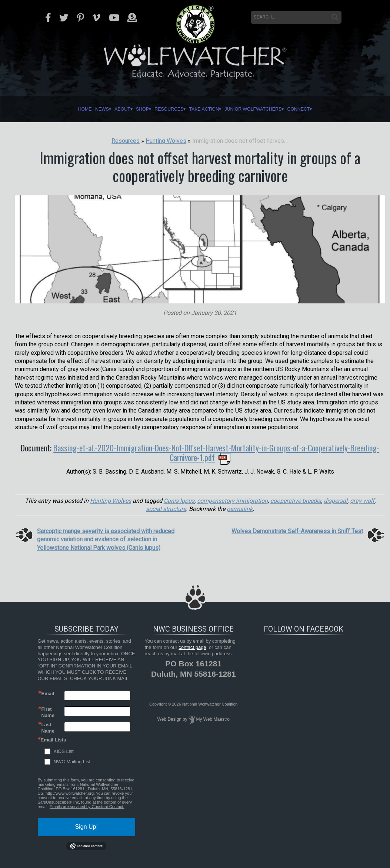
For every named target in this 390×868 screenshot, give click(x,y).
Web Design (169, 719)
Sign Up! (86, 827)
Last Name (48, 727)
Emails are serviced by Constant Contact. (87, 807)
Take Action (207, 109)
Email (48, 694)
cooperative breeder (296, 501)
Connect (318, 109)
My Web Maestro (213, 719)
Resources (166, 109)
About (110, 109)
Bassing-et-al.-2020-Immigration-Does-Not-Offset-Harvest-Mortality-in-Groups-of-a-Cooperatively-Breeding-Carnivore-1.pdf (216, 452)
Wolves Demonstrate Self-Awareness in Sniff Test (297, 531)
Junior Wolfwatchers (265, 109)
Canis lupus (179, 501)
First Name (48, 712)
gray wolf (362, 501)
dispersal (336, 501)
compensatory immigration (232, 501)
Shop (134, 109)
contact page (192, 647)
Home (64, 109)
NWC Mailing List (72, 762)
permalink (240, 509)
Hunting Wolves (111, 501)
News (86, 109)
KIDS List (64, 751)
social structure (166, 509)
